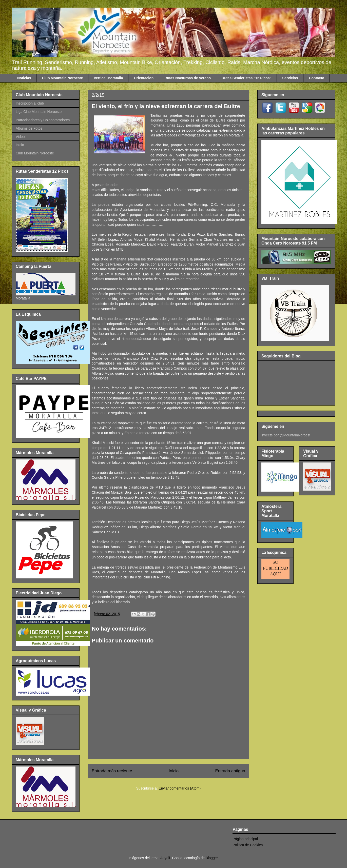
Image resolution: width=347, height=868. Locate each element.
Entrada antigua (230, 771)
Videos (21, 137)
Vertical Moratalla (108, 78)
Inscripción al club (30, 103)
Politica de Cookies (248, 845)
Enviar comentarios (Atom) (180, 788)
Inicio (174, 771)
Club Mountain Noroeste (62, 78)
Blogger (212, 858)
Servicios (290, 78)
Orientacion (144, 78)
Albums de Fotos (29, 128)
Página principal (245, 839)
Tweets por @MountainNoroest (286, 435)
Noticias (24, 78)
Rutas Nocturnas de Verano (188, 78)
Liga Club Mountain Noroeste (39, 112)
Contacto (316, 78)
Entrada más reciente (112, 771)
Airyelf (165, 858)
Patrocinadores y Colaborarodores (43, 120)
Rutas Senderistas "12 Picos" (246, 78)
